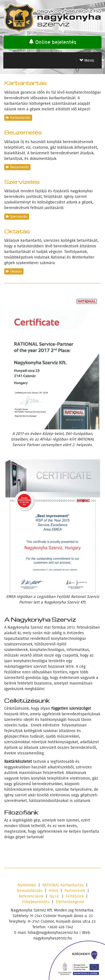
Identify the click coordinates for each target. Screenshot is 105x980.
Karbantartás (25, 82)
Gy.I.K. (55, 896)
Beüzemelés (23, 132)
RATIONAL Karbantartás (63, 885)
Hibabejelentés (36, 902)
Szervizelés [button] (17, 216)
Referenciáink (31, 896)
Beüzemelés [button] (17, 167)
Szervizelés (22, 181)
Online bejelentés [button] (53, 42)
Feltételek (75, 896)
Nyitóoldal (27, 885)
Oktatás (17, 231)
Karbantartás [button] (18, 118)
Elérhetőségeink (70, 902)
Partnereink (75, 891)
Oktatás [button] (14, 271)
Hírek (53, 891)
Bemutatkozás (30, 891)
